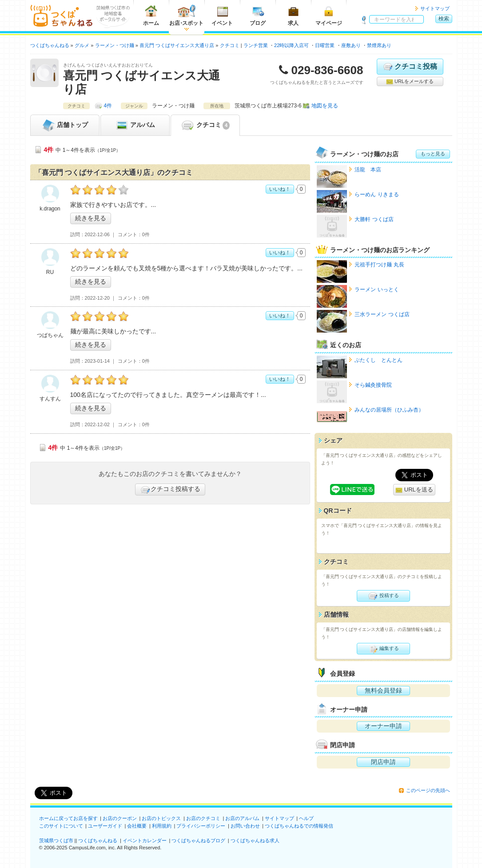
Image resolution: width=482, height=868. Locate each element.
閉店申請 (383, 762)
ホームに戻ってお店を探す (68, 818)
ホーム (151, 15)
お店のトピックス (161, 818)
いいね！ (280, 189)
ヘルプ (306, 818)
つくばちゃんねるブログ (198, 840)
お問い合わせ (245, 826)
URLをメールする (410, 82)
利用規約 (162, 826)
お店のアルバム (242, 818)
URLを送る (414, 490)
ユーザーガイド (105, 826)
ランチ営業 (256, 45)
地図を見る (325, 106)
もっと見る (433, 154)
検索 (444, 19)
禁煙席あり (379, 45)
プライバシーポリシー (201, 826)
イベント (222, 15)
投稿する (383, 596)
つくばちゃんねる (98, 840)
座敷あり (351, 45)
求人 (293, 15)
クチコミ (205, 125)
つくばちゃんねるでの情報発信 (299, 826)
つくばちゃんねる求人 (255, 840)
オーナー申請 (383, 726)
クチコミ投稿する (170, 490)
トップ (65, 125)
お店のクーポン (120, 818)
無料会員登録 (383, 690)
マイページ (329, 15)
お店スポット (186, 15)
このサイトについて (61, 826)
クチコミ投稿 (410, 67)
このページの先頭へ (428, 790)
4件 (108, 106)
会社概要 (137, 826)
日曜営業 (325, 45)
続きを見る (91, 218)
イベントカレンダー (145, 840)
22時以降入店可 (291, 45)
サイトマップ (435, 8)
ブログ (258, 15)
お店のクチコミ (203, 818)
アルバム (135, 125)
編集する (383, 649)
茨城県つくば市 (56, 840)
